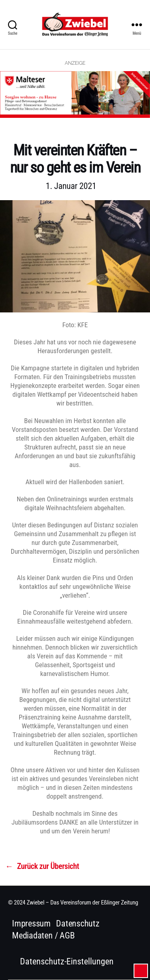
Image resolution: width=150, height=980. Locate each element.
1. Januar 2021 (71, 186)
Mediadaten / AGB (43, 935)
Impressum (31, 923)
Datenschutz (78, 923)
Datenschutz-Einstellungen (67, 961)
